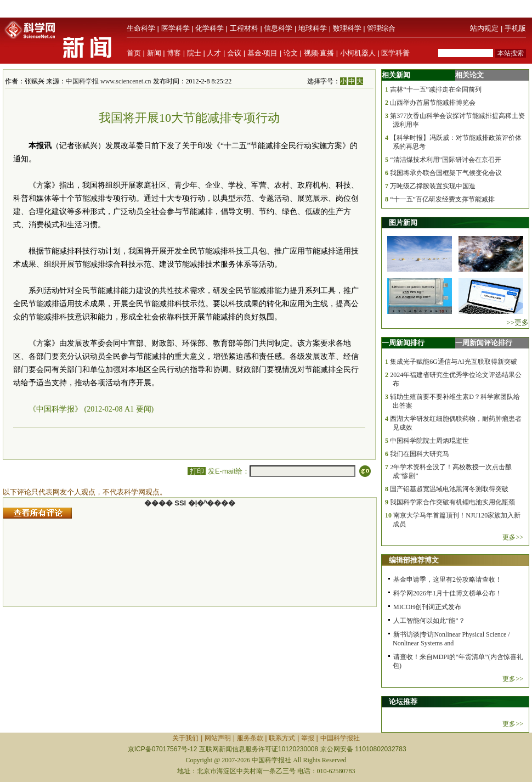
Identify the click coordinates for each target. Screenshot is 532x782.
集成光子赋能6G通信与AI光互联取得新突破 (453, 362)
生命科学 (141, 28)
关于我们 (185, 738)
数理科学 (347, 28)
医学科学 (176, 28)
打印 (197, 471)
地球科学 (313, 28)
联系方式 (282, 738)
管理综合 (381, 28)
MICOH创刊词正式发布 (427, 607)
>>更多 (517, 322)
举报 (308, 738)
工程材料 (244, 28)
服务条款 (250, 738)
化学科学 (210, 28)
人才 (214, 53)
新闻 (154, 53)
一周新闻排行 (403, 343)
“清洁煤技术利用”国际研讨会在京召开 (446, 160)
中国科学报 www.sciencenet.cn (109, 81)
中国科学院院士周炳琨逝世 (429, 441)
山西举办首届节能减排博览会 (433, 103)
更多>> (513, 537)
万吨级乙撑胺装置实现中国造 (433, 186)
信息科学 (278, 28)
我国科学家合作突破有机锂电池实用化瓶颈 (452, 502)
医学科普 (395, 53)
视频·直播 (319, 53)
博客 (174, 53)
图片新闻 (403, 223)
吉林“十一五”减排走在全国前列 (436, 89)
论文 (291, 53)
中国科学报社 (340, 738)
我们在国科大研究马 (420, 454)
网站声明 (218, 738)
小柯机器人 (358, 53)
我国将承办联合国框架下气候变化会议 (446, 173)
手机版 (515, 28)
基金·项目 (263, 53)
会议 (234, 53)
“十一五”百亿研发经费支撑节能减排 (442, 199)
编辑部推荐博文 (414, 560)
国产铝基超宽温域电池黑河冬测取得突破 (449, 489)
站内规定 (484, 28)
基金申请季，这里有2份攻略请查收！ (448, 580)
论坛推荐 (403, 702)
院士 (194, 53)
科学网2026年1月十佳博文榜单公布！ (448, 593)
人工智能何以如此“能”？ (429, 621)
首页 (134, 53)
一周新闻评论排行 (484, 343)
